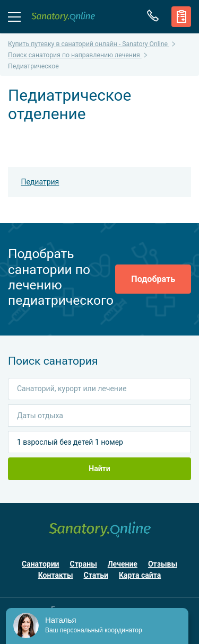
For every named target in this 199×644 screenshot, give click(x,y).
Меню (14, 16)
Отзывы (163, 564)
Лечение (123, 564)
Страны (84, 564)
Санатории (41, 564)
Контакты (56, 575)
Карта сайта (140, 575)
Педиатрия (40, 182)
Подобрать (153, 279)
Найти (99, 469)
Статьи (96, 575)
